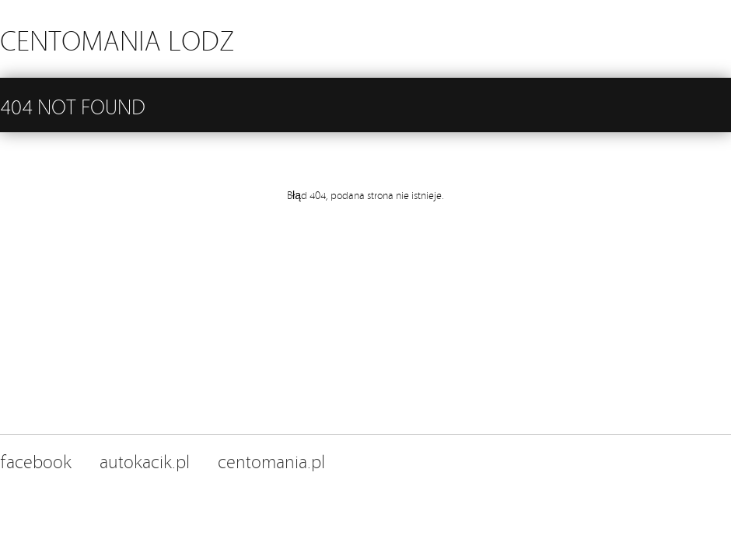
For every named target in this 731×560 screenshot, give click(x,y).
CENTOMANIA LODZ (117, 38)
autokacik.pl (145, 460)
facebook (36, 460)
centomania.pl (271, 460)
